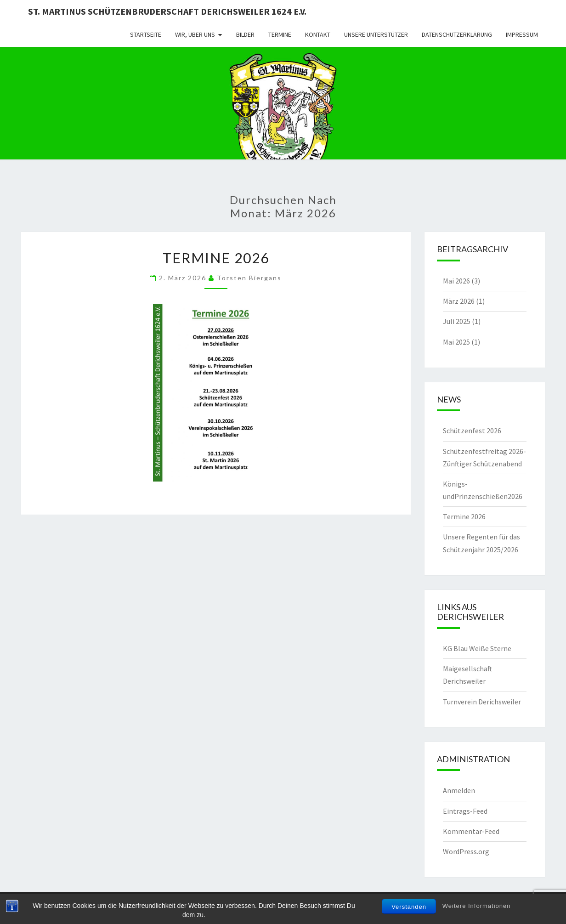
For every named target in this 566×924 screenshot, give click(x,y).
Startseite (146, 34)
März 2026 (459, 301)
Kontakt (318, 34)
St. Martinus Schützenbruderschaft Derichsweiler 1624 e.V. (167, 11)
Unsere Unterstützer (376, 34)
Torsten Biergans (249, 278)
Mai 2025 (456, 342)
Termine (280, 34)
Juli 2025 (457, 321)
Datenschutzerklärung (457, 34)
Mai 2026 (456, 281)
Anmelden (459, 790)
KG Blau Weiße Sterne (477, 648)
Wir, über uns (195, 34)
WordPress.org (466, 851)
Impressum (522, 34)
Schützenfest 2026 (472, 431)
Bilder (245, 34)
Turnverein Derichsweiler (482, 702)
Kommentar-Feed (471, 831)
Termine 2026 (216, 258)
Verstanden (409, 907)
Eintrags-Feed (465, 811)
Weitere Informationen (477, 906)
